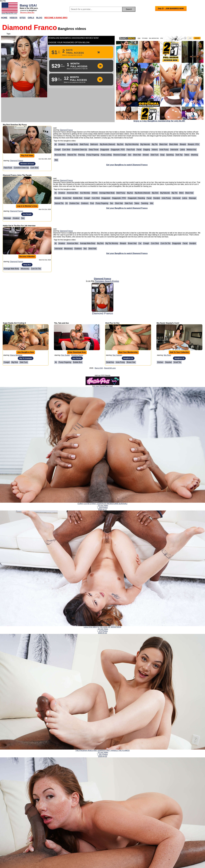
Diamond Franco (16, 161)
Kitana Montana (16, 355)
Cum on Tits (36, 269)
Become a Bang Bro (27, 12)
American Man (73, 193)
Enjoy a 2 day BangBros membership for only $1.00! (159, 121)
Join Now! (137, 19)
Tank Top (179, 155)
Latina (182, 150)
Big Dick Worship (132, 144)
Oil (66, 203)
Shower (146, 155)
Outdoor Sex (74, 203)
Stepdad (168, 362)
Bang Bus (27, 265)
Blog (39, 18)
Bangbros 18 (128, 358)
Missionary (25, 269)
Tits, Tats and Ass (61, 323)
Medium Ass (191, 150)
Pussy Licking (106, 155)
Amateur (62, 144)
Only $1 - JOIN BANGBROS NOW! (171, 9)
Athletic (95, 193)
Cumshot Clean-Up (21, 168)
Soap (162, 155)
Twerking (145, 203)
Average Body (72, 144)
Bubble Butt (78, 198)
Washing (194, 155)
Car (140, 243)
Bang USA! (28, 5)
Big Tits (155, 144)
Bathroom (94, 144)
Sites (23, 18)
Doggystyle (105, 150)
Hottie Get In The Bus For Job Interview (19, 226)
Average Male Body (107, 193)
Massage (7, 218)
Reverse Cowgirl (120, 155)
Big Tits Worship (112, 243)
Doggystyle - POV (118, 150)
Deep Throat (94, 150)
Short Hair (137, 155)
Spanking (170, 155)
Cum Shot (34, 168)
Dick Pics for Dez (112, 323)
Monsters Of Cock (27, 164)
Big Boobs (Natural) (107, 144)
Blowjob (183, 144)
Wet (56, 160)
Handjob (157, 198)
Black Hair (163, 144)
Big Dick (120, 144)
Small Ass (110, 362)
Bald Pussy (84, 144)
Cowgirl (58, 150)
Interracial (174, 150)
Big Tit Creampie (26, 358)
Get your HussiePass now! (103, 386)
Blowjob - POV (194, 144)
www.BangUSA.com (9, 13)
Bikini (181, 193)
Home (4, 18)
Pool (92, 203)
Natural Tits (72, 155)
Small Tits (177, 362)
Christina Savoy (77, 355)
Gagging (147, 150)
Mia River (167, 355)
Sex (130, 155)
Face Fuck (8, 168)
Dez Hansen (117, 355)
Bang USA (99, 368)
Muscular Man (60, 155)
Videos (14, 18)
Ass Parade (27, 214)
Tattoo (187, 155)
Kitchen (160, 362)
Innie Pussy (164, 150)
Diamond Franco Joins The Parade (17, 175)
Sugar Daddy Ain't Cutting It (14, 323)
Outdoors (85, 203)
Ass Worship (85, 193)
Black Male (174, 144)
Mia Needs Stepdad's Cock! (168, 323)
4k (56, 144)
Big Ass (130, 193)
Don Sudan (66, 355)
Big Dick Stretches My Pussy (15, 125)
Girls (31, 18)
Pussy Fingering (93, 155)
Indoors (155, 150)
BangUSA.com (110, 368)
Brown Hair (67, 198)
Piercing (81, 155)
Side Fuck (155, 155)
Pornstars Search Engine (107, 281)
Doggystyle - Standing (136, 198)
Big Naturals (145, 144)
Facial (139, 150)
